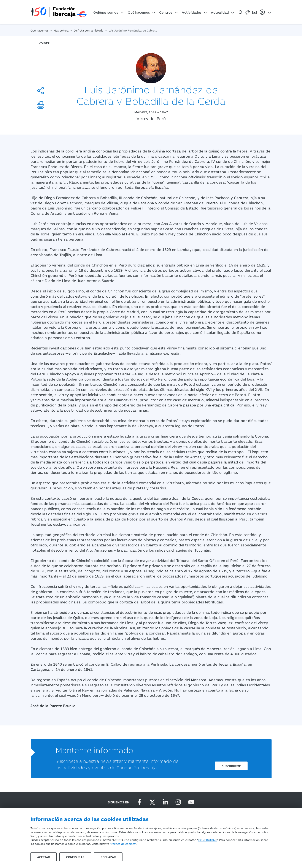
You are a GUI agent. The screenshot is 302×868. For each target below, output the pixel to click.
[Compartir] (41, 91)
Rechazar (108, 857)
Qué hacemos (139, 12)
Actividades (192, 12)
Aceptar (44, 857)
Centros (166, 12)
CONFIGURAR (207, 840)
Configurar (75, 857)
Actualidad (220, 12)
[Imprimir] (41, 105)
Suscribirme (231, 766)
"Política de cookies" (123, 844)
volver (44, 43)
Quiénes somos (106, 12)
